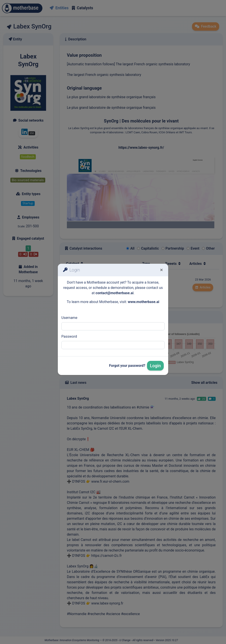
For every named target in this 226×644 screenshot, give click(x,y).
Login (155, 366)
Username (69, 318)
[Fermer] (161, 270)
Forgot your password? (127, 366)
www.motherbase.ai (144, 302)
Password (69, 336)
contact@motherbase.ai (115, 293)
